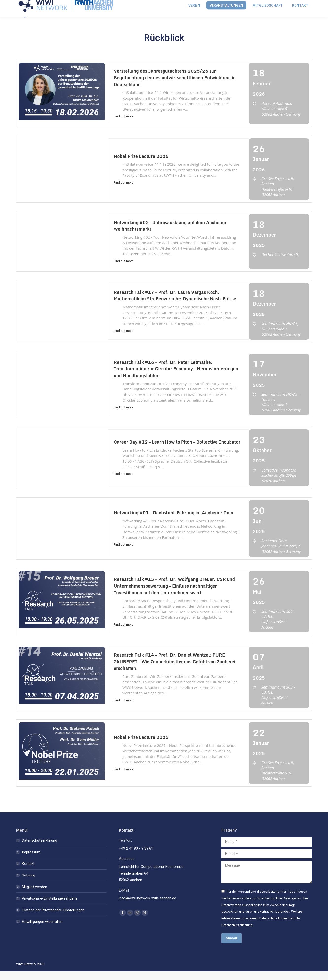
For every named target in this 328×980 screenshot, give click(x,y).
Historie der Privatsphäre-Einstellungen (53, 919)
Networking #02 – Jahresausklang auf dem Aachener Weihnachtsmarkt (170, 234)
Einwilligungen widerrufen (42, 930)
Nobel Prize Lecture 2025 (141, 746)
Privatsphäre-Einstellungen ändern (49, 907)
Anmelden (267, 4)
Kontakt (28, 872)
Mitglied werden (298, 4)
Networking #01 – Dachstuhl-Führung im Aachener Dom (174, 521)
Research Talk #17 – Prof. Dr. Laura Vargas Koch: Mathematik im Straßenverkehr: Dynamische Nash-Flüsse (175, 304)
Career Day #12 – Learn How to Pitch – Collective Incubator (177, 451)
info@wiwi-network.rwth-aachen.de (48, 4)
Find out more (124, 125)
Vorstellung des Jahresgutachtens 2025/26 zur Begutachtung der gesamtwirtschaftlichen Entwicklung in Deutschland (175, 86)
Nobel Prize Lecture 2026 (141, 165)
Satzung (29, 884)
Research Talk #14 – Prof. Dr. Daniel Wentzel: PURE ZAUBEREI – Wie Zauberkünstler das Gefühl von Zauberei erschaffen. (175, 670)
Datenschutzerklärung (40, 849)
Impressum (31, 861)
